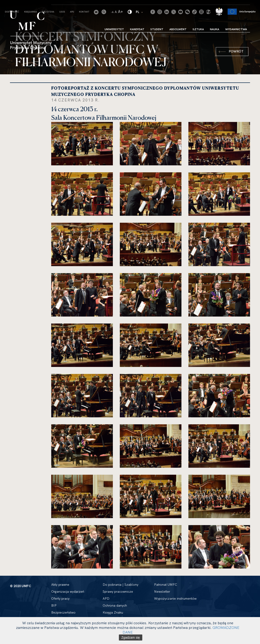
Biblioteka (48, 12)
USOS (62, 12)
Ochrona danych (115, 605)
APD (72, 12)
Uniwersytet (114, 29)
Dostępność (12, 12)
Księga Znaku (113, 612)
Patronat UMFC (166, 585)
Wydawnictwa (236, 29)
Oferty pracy (60, 598)
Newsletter (162, 592)
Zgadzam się (130, 637)
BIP (54, 605)
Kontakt (84, 12)
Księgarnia (30, 12)
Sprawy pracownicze (118, 592)
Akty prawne (60, 585)
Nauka (215, 29)
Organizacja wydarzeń (68, 592)
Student (157, 29)
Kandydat (137, 29)
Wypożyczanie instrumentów (175, 598)
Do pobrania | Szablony (120, 585)
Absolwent (178, 29)
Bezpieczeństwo (63, 612)
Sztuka (198, 29)
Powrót (236, 51)
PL (140, 12)
